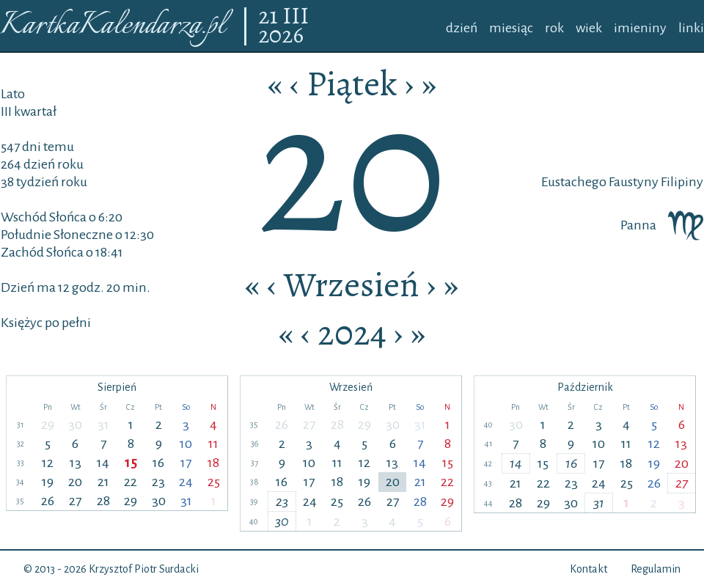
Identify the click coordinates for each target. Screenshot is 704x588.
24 (186, 482)
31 (103, 425)
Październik (585, 387)
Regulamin (656, 569)
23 (158, 482)
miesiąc (511, 28)
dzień (462, 28)
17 (186, 463)
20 (75, 482)
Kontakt (588, 569)
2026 (281, 36)
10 (186, 444)
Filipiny (681, 182)
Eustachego (574, 182)
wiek (589, 28)
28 (103, 501)
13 (76, 463)
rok (554, 28)
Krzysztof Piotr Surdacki (144, 569)
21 (270, 17)
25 (214, 482)
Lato (13, 94)
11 (213, 444)
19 (48, 482)
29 (48, 425)
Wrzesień (352, 284)
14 (103, 463)
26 (48, 501)
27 (75, 501)
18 (213, 463)
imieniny (640, 28)
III (296, 17)
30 (75, 425)
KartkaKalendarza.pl (113, 26)
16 (158, 463)
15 (131, 463)
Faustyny (632, 182)
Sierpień (117, 387)
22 (131, 482)
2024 (352, 333)
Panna (662, 225)
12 (48, 463)
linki (691, 28)
